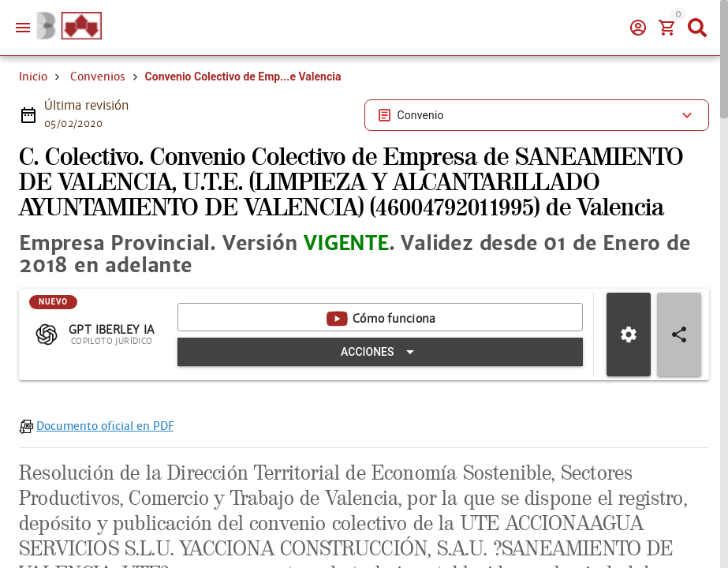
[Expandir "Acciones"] (380, 352)
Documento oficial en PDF (105, 426)
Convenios (98, 77)
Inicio (33, 77)
